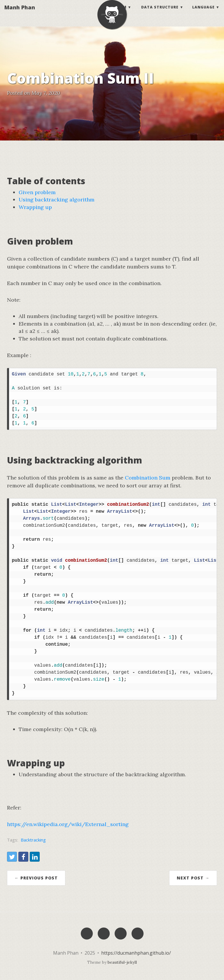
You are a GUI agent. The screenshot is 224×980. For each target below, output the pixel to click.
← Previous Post (36, 878)
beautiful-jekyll (122, 962)
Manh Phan (20, 13)
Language (203, 13)
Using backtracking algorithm (57, 200)
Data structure (160, 13)
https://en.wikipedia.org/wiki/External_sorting (68, 824)
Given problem (37, 192)
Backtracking (33, 840)
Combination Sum (148, 478)
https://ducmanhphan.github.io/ (136, 953)
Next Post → (193, 878)
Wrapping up (35, 207)
